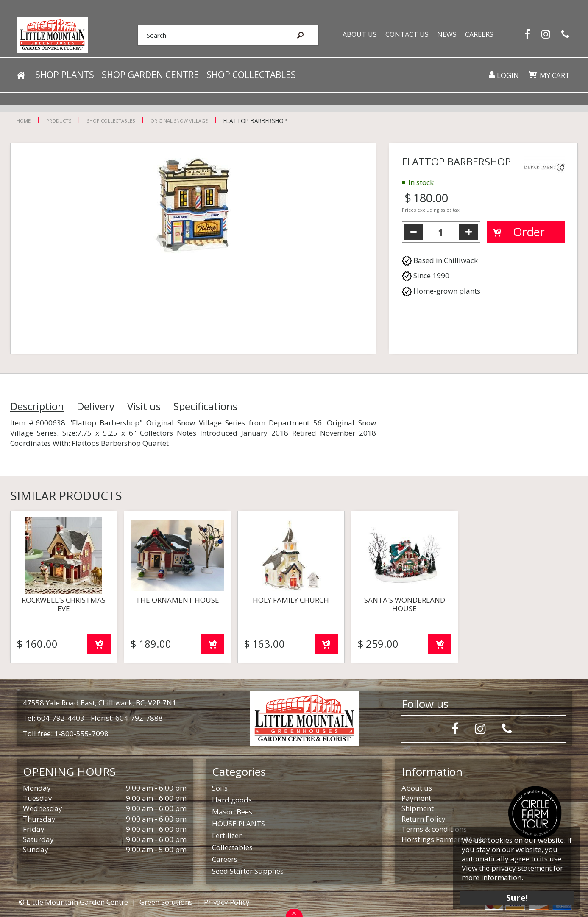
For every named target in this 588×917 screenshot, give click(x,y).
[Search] (209, 35)
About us (417, 788)
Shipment (418, 808)
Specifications (205, 406)
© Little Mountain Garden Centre (73, 902)
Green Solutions (166, 902)
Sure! (516, 897)
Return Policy (424, 819)
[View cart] (532, 75)
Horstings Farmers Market (446, 839)
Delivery (96, 406)
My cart (555, 76)
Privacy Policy (227, 902)
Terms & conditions (434, 829)
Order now (99, 644)
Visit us (144, 406)
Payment (416, 798)
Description (37, 406)
